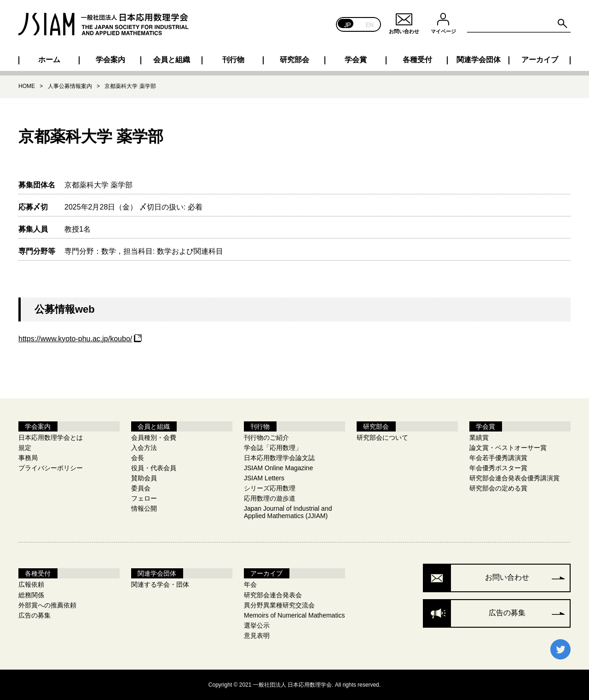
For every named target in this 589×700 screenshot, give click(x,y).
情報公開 (144, 508)
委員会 (141, 488)
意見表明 (257, 636)
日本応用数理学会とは (51, 437)
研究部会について (382, 437)
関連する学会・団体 (160, 584)
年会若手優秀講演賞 (498, 458)
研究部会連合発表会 (273, 595)
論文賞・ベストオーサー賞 (508, 448)
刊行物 (233, 60)
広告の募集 (35, 615)
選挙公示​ (257, 625)
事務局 (28, 458)
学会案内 (110, 60)
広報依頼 (31, 584)
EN (370, 24)
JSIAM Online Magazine (278, 468)
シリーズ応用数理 (270, 488)
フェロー (144, 498)
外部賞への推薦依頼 (47, 605)
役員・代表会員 (154, 468)
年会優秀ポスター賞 (498, 468)
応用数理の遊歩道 (270, 498)
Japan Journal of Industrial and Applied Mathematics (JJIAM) (288, 512)
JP (348, 24)
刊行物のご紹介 (266, 437)
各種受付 (417, 60)
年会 (250, 584)
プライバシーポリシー (51, 468)
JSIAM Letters (264, 478)
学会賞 (356, 60)
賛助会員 (144, 478)
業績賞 (479, 437)
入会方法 (144, 448)
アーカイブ (540, 60)
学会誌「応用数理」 (273, 448)
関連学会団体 (479, 60)
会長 (138, 458)
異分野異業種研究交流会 (279, 605)
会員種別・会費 (154, 437)
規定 (25, 448)
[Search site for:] (519, 24)
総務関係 (31, 595)
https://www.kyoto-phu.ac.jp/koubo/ (75, 339)
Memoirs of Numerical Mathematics (294, 615)
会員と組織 (172, 60)
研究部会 (294, 60)
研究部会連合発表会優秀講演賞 (514, 478)
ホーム (49, 60)
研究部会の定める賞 (498, 488)
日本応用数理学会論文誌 (279, 458)
